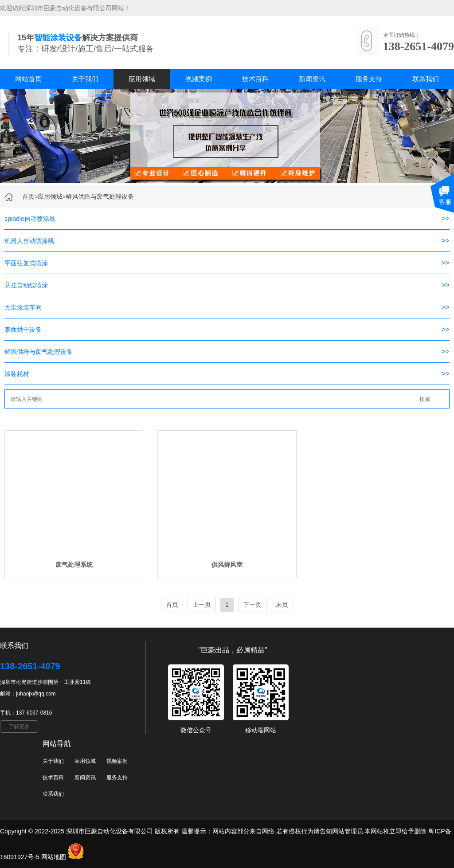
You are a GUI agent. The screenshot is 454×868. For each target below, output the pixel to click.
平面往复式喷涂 (26, 263)
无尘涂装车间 (23, 307)
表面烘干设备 (23, 330)
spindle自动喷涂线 (30, 219)
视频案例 (199, 79)
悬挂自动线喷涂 (26, 285)
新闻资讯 (312, 79)
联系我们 (426, 79)
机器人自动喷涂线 (29, 241)
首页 (28, 196)
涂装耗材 (17, 374)
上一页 (202, 605)
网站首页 (28, 79)
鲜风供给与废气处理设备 (100, 196)
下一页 (252, 605)
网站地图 (54, 857)
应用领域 (142, 79)
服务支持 (369, 79)
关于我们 (85, 79)
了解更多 (19, 727)
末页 (282, 605)
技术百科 (255, 79)
